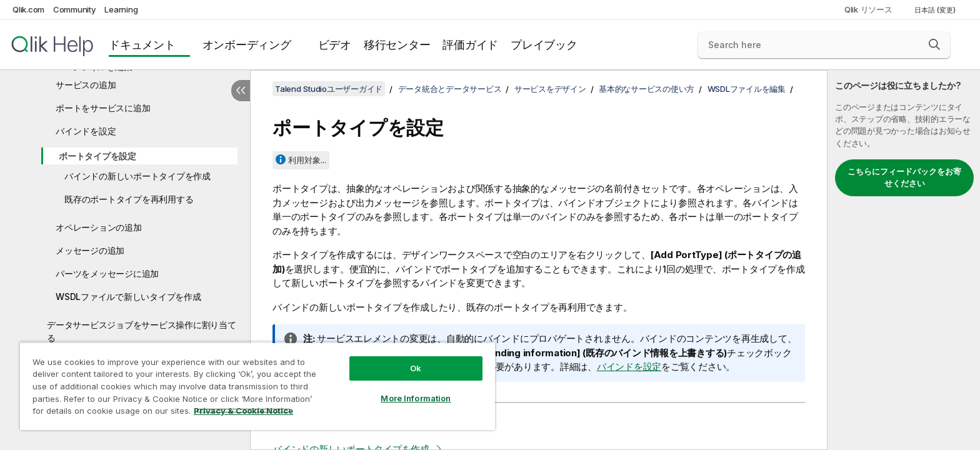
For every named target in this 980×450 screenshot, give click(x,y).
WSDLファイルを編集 (747, 89)
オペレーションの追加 (99, 227)
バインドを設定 (86, 131)
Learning (121, 9)
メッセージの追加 (90, 250)
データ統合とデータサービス (450, 89)
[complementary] (904, 260)
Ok (416, 368)
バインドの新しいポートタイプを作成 (137, 176)
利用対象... (307, 160)
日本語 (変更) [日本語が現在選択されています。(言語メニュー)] (936, 10)
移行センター (397, 45)
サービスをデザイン (550, 89)
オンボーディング (247, 45)
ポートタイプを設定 (97, 156)
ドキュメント (142, 45)
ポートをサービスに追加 (103, 108)
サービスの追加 (86, 85)
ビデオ (335, 45)
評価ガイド (470, 45)
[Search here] (824, 45)
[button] (934, 44)
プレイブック (544, 45)
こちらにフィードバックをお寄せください (904, 177)
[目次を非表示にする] (241, 91)
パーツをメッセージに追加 (107, 273)
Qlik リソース (868, 9)
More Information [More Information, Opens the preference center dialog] (416, 398)
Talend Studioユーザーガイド (329, 89)
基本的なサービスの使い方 (647, 89)
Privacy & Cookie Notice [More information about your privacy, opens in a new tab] (243, 411)
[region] (257, 386)
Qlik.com (28, 9)
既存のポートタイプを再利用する (129, 199)
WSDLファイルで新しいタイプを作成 (128, 297)
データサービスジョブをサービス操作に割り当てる (142, 331)
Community (75, 9)
